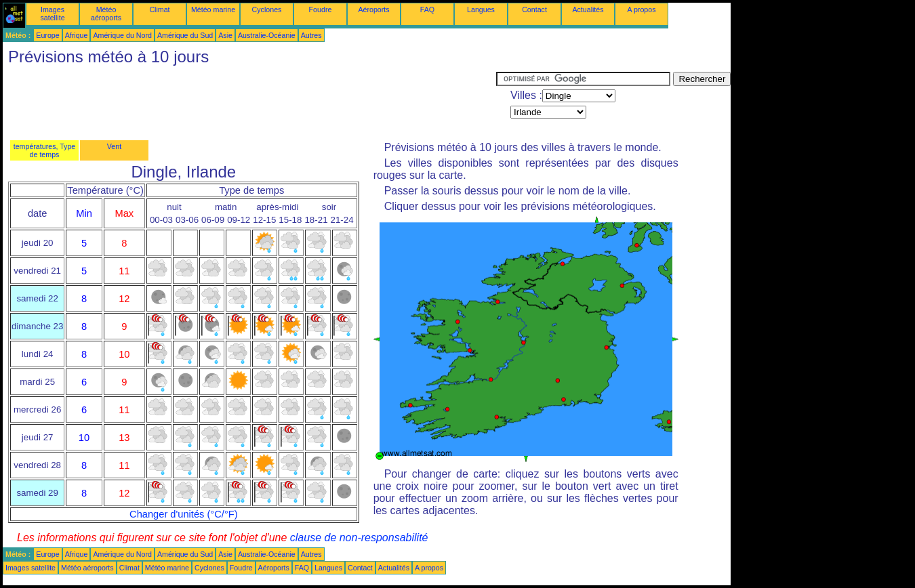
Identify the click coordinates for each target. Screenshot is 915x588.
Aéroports (373, 9)
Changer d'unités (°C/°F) (184, 514)
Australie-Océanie (267, 35)
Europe (47, 35)
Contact (534, 9)
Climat (159, 9)
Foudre (321, 9)
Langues (481, 9)
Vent (114, 146)
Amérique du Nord (122, 35)
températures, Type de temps (45, 150)
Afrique (77, 35)
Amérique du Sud (185, 35)
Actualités (588, 9)
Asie (225, 35)
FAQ (427, 9)
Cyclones (267, 9)
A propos (641, 9)
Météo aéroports (106, 14)
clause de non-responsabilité (359, 538)
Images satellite (52, 14)
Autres (311, 35)
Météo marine (213, 9)
